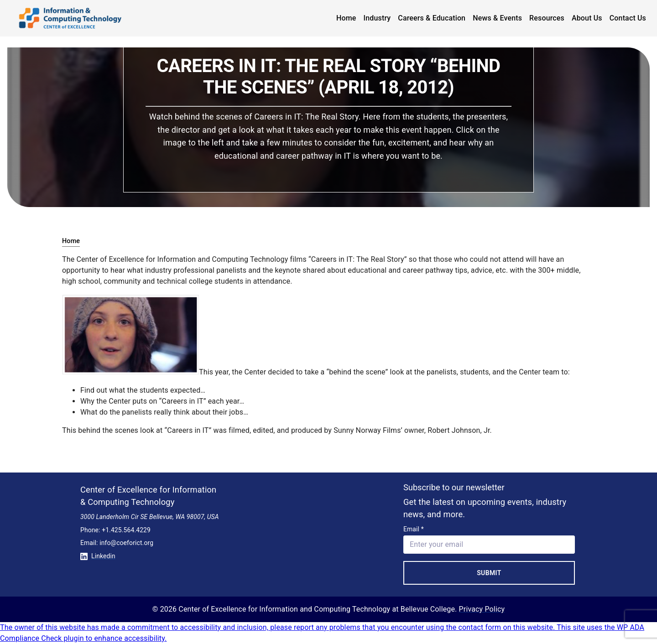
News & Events (497, 18)
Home (346, 18)
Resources (547, 18)
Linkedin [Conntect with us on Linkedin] (98, 556)
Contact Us (628, 18)
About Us (587, 18)
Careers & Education (432, 18)
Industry (377, 18)
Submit (489, 573)
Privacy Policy (482, 609)
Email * (414, 529)
